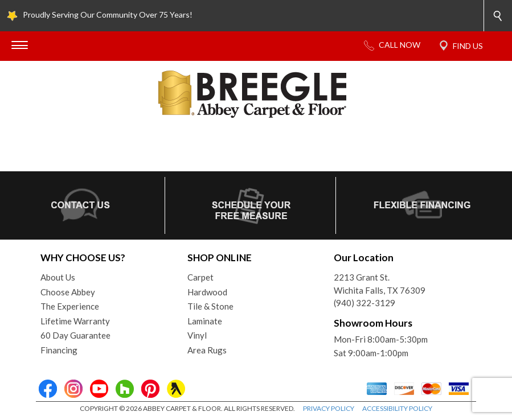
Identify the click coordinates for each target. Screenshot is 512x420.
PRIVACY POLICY (329, 408)
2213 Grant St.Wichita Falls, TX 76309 (380, 284)
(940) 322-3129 (364, 303)
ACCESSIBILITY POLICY (397, 408)
